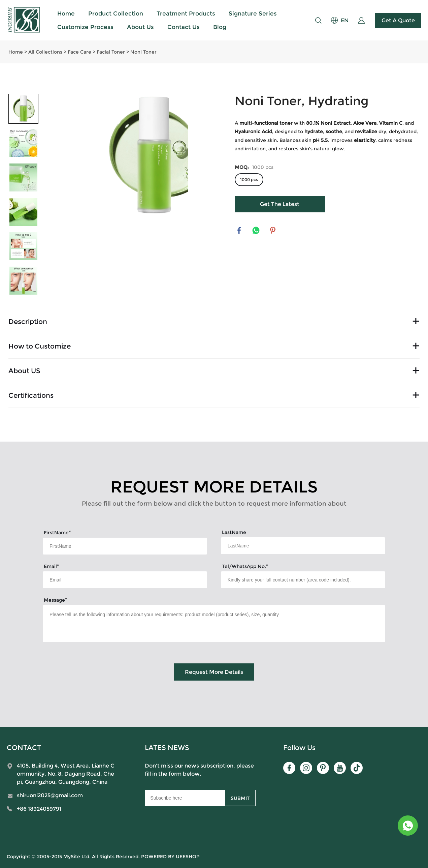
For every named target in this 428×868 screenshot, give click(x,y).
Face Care (79, 52)
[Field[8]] (303, 546)
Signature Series (253, 13)
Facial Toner (111, 52)
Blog (220, 27)
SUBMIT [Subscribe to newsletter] (240, 798)
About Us (140, 27)
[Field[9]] (125, 580)
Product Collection (116, 13)
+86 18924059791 (39, 809)
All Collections (45, 52)
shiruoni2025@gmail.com (50, 795)
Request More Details (214, 672)
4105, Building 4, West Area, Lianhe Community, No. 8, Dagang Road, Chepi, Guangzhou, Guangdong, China (66, 774)
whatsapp (257, 231)
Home (66, 13)
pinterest (273, 231)
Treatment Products (186, 13)
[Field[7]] (125, 546)
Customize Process (85, 27)
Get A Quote (398, 20)
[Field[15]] (303, 580)
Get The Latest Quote (280, 207)
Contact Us (184, 27)
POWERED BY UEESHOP (170, 857)
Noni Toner (143, 52)
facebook (240, 231)
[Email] (185, 798)
